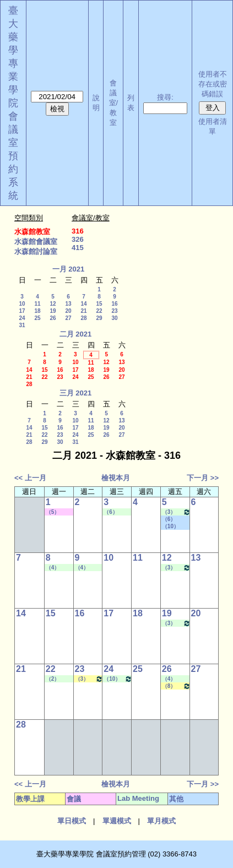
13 (68, 304)
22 (99, 311)
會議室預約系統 (13, 156)
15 (99, 304)
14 (83, 304)
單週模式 (117, 821)
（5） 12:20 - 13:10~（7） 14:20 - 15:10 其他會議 (59, 512)
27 (68, 318)
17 (22, 311)
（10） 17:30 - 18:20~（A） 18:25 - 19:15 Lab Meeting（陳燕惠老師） (118, 679)
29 (99, 318)
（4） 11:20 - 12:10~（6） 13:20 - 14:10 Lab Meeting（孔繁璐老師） (176, 679)
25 (37, 318)
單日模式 (72, 821)
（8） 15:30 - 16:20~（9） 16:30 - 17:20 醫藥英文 (176, 686)
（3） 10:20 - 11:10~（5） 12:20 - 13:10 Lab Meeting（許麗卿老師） (176, 512)
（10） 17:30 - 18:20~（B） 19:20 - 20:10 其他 (175, 527)
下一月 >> (203, 478)
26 (53, 318)
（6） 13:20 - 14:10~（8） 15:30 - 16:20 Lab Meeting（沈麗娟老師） (117, 512)
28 (83, 318)
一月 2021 (69, 269)
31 (22, 325)
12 (53, 304)
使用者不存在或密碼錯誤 (213, 84)
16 (114, 304)
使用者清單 (213, 126)
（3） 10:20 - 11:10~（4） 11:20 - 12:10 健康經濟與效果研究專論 (89, 679)
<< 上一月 (30, 478)
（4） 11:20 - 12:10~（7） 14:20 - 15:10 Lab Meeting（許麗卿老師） (59, 568)
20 (68, 311)
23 (114, 311)
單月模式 (161, 821)
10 (22, 304)
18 (37, 311)
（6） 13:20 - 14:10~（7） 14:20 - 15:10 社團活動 (175, 519)
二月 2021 (76, 334)
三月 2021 (76, 393)
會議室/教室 (114, 103)
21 (83, 311)
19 (53, 311)
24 (22, 318)
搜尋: (165, 97)
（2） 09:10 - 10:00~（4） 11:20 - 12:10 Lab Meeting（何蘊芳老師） (59, 679)
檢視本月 (116, 478)
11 (37, 304)
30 (114, 318)
